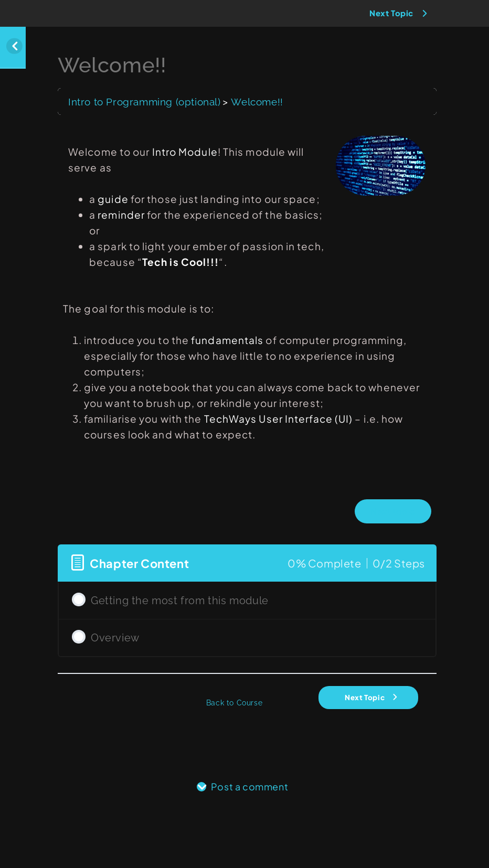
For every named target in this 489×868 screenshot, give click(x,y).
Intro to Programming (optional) (145, 102)
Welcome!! (257, 102)
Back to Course (234, 703)
